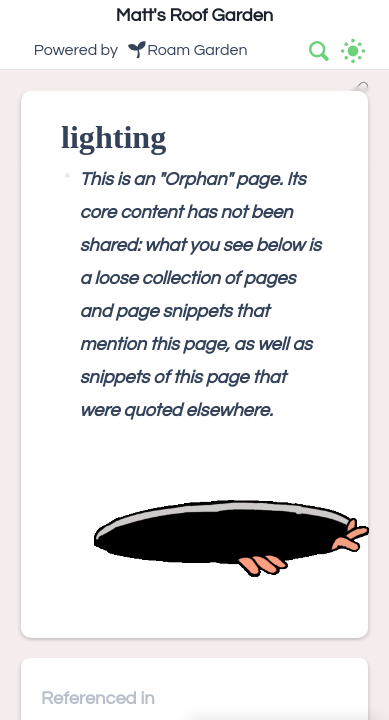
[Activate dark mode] (353, 51)
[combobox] (320, 51)
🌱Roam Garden (187, 50)
